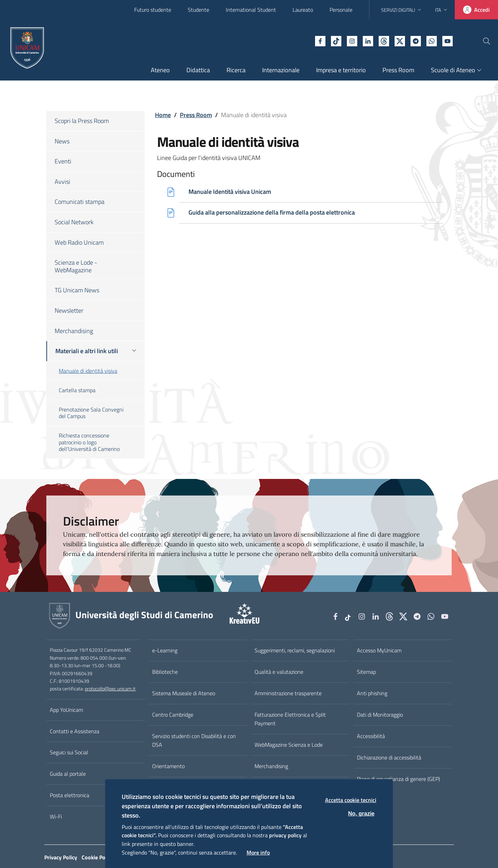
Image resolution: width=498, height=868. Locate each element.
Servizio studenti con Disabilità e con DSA (194, 740)
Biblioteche (165, 672)
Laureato (303, 10)
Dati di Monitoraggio (380, 715)
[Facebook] (305, 40)
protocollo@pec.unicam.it (110, 689)
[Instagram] (336, 40)
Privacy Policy (61, 857)
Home (163, 115)
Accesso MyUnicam (379, 650)
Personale (341, 10)
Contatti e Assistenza (75, 731)
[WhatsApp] (416, 40)
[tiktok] (321, 40)
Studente (199, 10)
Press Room (196, 115)
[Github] (368, 40)
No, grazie (361, 814)
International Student (251, 10)
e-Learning (165, 650)
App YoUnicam (66, 710)
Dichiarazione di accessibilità (389, 757)
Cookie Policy (98, 857)
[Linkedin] (352, 40)
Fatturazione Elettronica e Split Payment (290, 719)
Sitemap (366, 672)
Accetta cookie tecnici (351, 800)
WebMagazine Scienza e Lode (289, 745)
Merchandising (271, 766)
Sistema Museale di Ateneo (184, 693)
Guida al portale (68, 774)
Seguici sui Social (69, 752)
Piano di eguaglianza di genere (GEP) (398, 779)
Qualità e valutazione (279, 672)
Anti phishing (372, 693)
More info (258, 852)
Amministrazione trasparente (288, 693)
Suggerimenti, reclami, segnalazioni (295, 650)
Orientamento (168, 766)
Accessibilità (371, 736)
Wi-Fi (56, 817)
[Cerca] (481, 41)
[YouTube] (432, 40)
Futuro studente (153, 10)
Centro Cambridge (173, 715)
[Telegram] (400, 40)
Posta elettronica (70, 795)
